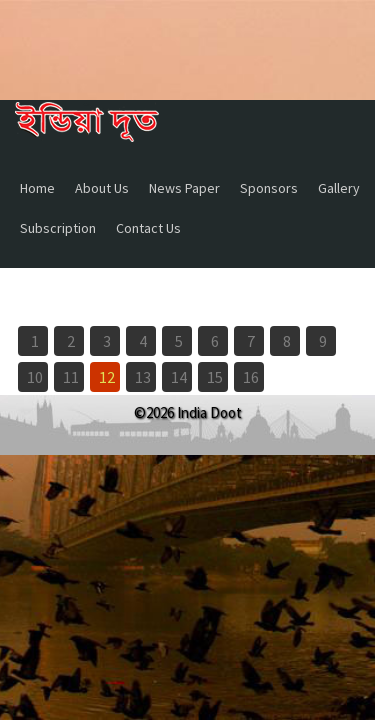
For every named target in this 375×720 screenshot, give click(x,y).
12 (107, 377)
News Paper (184, 188)
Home (37, 188)
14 (179, 377)
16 (251, 377)
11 (71, 377)
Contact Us (148, 228)
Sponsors (269, 188)
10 (35, 377)
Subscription (58, 228)
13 (143, 377)
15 (215, 377)
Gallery (339, 188)
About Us (102, 188)
